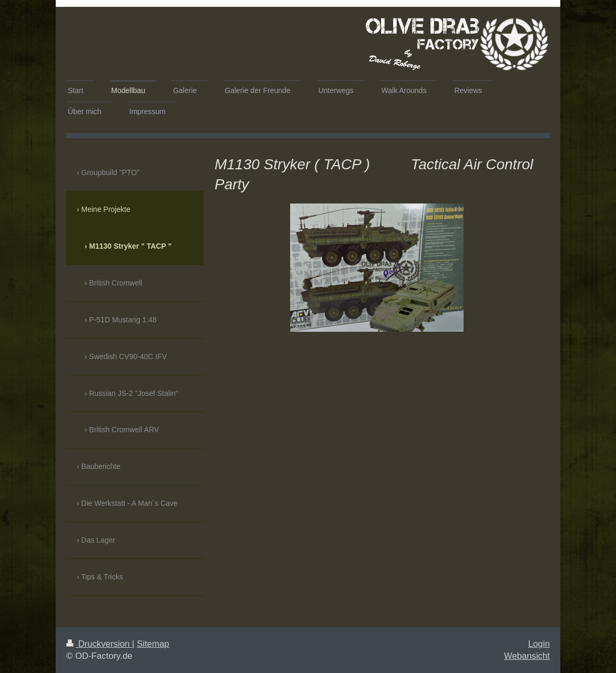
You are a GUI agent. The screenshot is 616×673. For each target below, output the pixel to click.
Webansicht (527, 656)
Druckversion (99, 644)
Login (539, 644)
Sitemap (153, 644)
